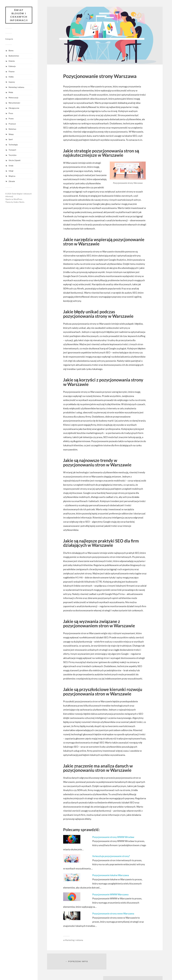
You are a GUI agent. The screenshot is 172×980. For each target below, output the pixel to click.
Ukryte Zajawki (15, 160)
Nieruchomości (14, 103)
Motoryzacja (13, 98)
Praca (11, 113)
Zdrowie (12, 181)
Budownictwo (14, 56)
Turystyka (12, 155)
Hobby (11, 77)
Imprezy (12, 82)
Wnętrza (12, 176)
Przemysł (12, 124)
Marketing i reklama (16, 87)
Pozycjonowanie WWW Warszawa (110, 894)
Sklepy (11, 134)
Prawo (11, 119)
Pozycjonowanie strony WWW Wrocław (113, 837)
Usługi (11, 171)
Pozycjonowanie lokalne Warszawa (111, 875)
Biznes (11, 51)
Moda (11, 93)
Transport (12, 150)
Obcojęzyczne (14, 108)
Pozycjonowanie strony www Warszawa (113, 913)
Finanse (12, 72)
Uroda (11, 166)
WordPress (18, 199)
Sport (11, 140)
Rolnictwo (12, 129)
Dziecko (12, 61)
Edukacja (12, 66)
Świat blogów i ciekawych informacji (19, 15)
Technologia (13, 145)
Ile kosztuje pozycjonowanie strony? (111, 856)
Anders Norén (19, 202)
